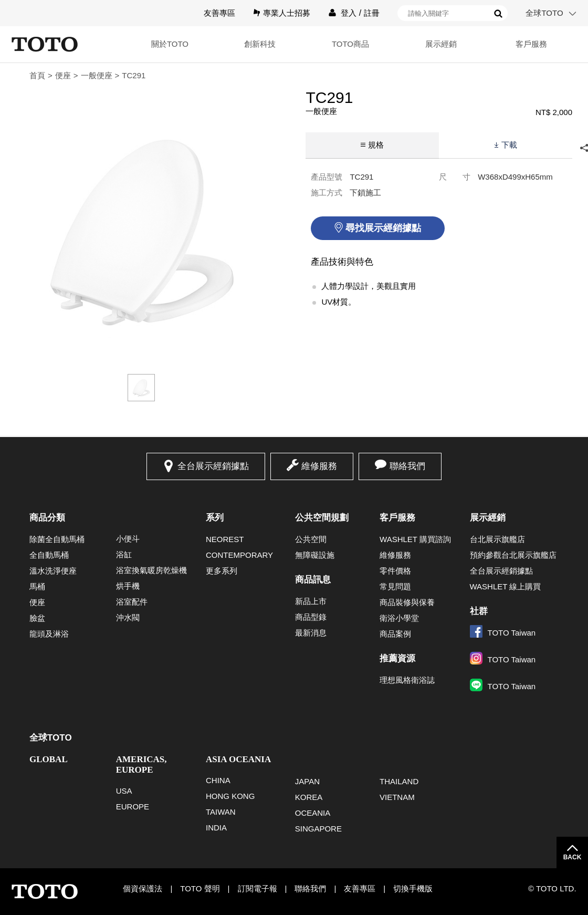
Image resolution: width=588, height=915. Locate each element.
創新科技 (260, 44)
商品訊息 (313, 580)
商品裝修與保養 (407, 602)
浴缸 (124, 554)
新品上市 (311, 601)
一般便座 (97, 75)
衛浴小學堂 (399, 618)
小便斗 (128, 539)
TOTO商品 (350, 44)
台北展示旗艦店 (497, 539)
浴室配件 (132, 602)
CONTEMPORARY (239, 555)
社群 (479, 611)
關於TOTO (170, 44)
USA (124, 791)
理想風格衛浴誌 (407, 680)
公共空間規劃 (322, 518)
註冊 (372, 13)
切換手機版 (413, 888)
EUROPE (133, 807)
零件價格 (395, 571)
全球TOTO (544, 13)
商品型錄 (311, 617)
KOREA (309, 797)
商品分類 (47, 518)
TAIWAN (221, 812)
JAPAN (307, 781)
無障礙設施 (315, 555)
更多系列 (222, 571)
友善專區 (219, 13)
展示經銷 (441, 44)
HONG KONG (230, 796)
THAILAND (399, 781)
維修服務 (319, 466)
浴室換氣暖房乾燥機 (151, 570)
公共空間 (311, 539)
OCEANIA (313, 813)
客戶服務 (531, 44)
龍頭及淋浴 (49, 634)
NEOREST (225, 539)
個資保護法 (143, 888)
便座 (63, 75)
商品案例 (395, 634)
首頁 (37, 75)
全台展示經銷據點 (213, 466)
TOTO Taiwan (503, 633)
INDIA (216, 828)
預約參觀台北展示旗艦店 (513, 555)
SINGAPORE (318, 829)
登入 (349, 13)
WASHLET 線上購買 (506, 586)
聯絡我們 (407, 466)
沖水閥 (128, 617)
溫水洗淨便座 (53, 571)
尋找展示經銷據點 (383, 228)
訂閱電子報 (258, 888)
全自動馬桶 (49, 555)
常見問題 (395, 586)
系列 (215, 518)
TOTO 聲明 (200, 888)
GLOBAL (49, 759)
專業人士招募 (287, 13)
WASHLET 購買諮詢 (415, 539)
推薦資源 (397, 658)
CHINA (218, 780)
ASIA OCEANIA (238, 759)
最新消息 (311, 633)
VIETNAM (397, 797)
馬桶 (37, 586)
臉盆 (37, 618)
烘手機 (128, 586)
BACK (573, 857)
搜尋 (498, 14)
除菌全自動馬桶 (57, 539)
